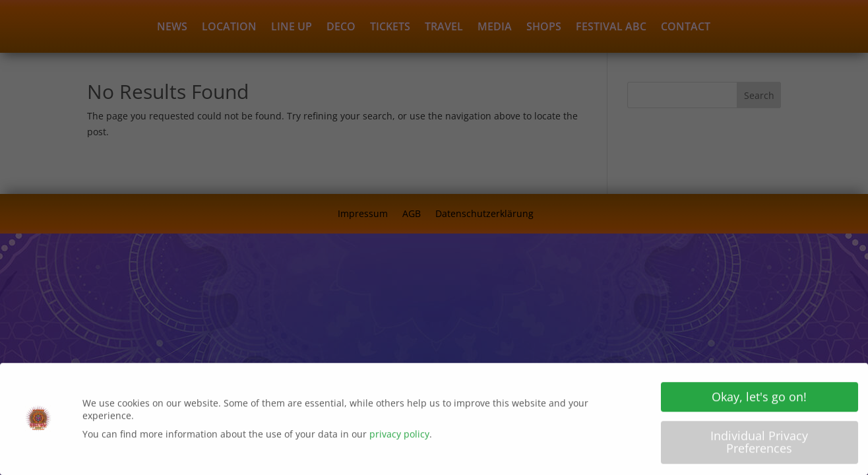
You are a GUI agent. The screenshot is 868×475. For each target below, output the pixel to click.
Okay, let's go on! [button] (759, 400)
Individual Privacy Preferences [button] (759, 445)
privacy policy (399, 437)
